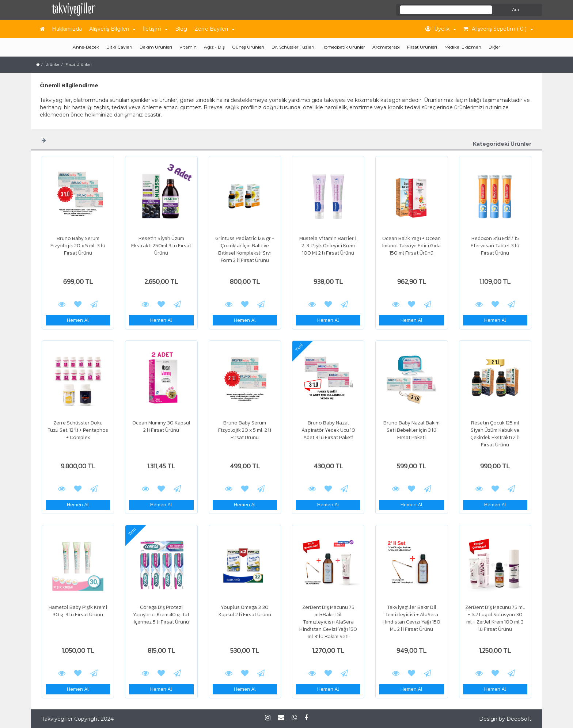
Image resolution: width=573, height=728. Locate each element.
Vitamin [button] (188, 47)
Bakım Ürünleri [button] (156, 47)
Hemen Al (78, 320)
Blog (181, 29)
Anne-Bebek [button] (86, 47)
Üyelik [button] (441, 29)
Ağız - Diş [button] (214, 47)
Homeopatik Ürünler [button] (343, 47)
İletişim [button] (155, 29)
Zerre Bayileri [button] (215, 29)
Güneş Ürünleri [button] (248, 47)
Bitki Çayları (119, 47)
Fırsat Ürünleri (422, 47)
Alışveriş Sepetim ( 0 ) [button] (498, 29)
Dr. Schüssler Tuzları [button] (293, 47)
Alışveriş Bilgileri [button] (112, 29)
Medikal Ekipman (463, 47)
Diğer (494, 47)
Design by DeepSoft (505, 719)
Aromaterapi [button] (386, 47)
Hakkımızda (67, 29)
